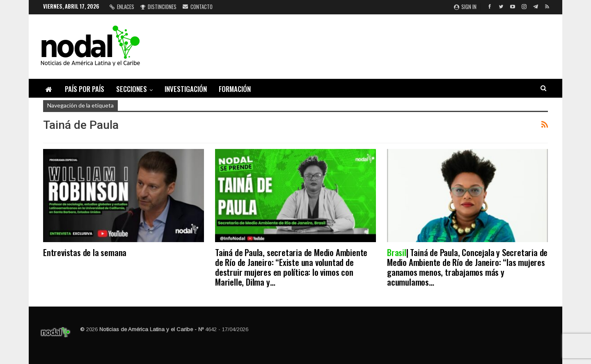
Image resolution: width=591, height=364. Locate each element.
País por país (85, 89)
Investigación (186, 89)
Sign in (465, 7)
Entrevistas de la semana (85, 252)
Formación (235, 89)
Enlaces (122, 7)
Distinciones (158, 7)
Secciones (132, 89)
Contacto (198, 7)
